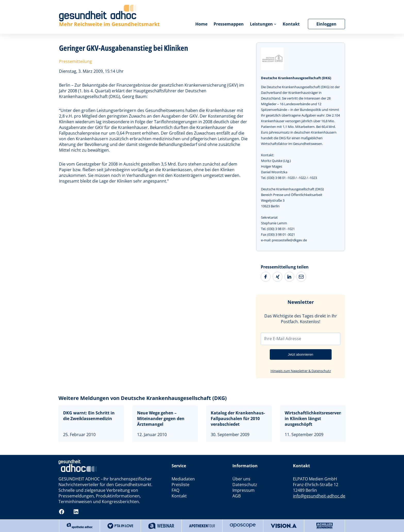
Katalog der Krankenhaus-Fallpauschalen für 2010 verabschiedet (238, 419)
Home (201, 24)
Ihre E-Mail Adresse (283, 339)
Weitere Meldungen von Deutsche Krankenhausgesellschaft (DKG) (143, 398)
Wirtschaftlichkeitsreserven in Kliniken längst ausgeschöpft (313, 419)
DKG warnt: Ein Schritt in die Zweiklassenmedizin (89, 416)
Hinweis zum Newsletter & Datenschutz (301, 371)
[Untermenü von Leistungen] (275, 24)
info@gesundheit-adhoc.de (319, 496)
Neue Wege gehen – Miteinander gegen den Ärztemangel (161, 419)
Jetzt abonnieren (301, 354)
